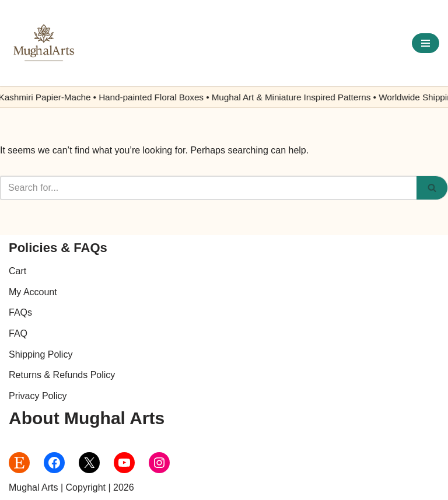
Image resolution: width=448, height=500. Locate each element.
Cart (17, 271)
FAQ (18, 333)
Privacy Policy (38, 396)
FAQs (20, 312)
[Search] (208, 188)
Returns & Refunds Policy (62, 375)
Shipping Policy (41, 354)
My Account (33, 292)
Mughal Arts (33, 487)
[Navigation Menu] (426, 43)
